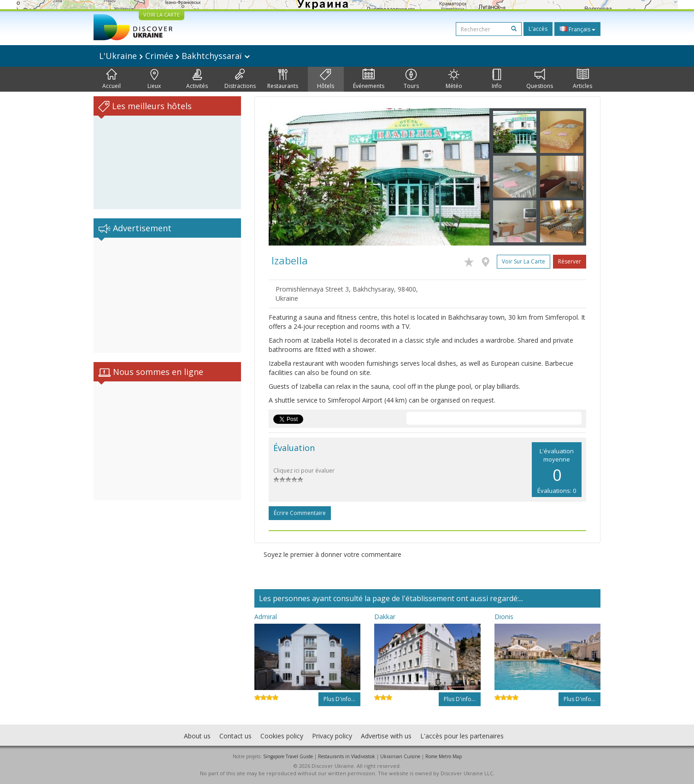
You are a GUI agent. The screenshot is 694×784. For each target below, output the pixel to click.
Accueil (112, 79)
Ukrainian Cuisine (400, 756)
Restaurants (283, 79)
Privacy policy (332, 736)
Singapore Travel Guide (288, 756)
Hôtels (326, 79)
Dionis (504, 617)
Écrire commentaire (300, 513)
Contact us (235, 736)
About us (197, 736)
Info (497, 79)
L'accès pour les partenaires (462, 736)
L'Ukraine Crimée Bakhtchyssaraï (174, 56)
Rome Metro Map (444, 756)
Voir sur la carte (523, 261)
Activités (197, 79)
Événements (369, 79)
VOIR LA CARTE (162, 15)
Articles (582, 79)
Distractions (240, 79)
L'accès (538, 29)
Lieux (154, 79)
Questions (540, 79)
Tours (411, 79)
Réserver (570, 261)
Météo (454, 79)
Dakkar (385, 617)
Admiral (266, 617)
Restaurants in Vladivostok (347, 756)
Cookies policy (282, 736)
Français (577, 29)
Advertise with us (386, 736)
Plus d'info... (339, 699)
